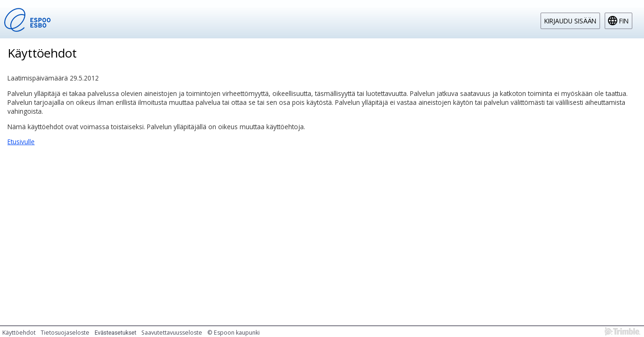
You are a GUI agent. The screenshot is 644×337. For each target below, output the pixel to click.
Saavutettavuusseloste (172, 333)
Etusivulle (21, 142)
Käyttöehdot (19, 333)
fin (624, 21)
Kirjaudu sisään (570, 21)
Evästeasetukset (115, 333)
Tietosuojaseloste (65, 333)
